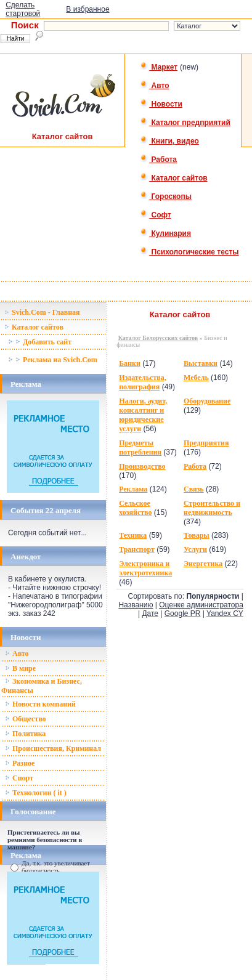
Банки (130, 363)
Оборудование (207, 401)
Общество (26, 719)
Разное (20, 763)
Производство (142, 466)
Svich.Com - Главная (42, 312)
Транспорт (137, 549)
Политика (25, 734)
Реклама (133, 489)
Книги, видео (169, 141)
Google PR (183, 614)
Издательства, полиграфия (143, 382)
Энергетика (203, 564)
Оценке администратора (201, 605)
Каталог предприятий (185, 123)
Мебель (196, 378)
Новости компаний (40, 704)
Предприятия (206, 443)
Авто (154, 86)
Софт (156, 215)
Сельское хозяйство (135, 508)
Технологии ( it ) (36, 793)
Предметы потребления (140, 447)
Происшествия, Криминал (53, 748)
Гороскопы (166, 196)
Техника (133, 535)
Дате (150, 614)
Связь (194, 489)
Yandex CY (225, 614)
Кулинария (165, 233)
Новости (161, 104)
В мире (20, 668)
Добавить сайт (40, 342)
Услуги (195, 549)
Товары (197, 535)
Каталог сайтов (173, 178)
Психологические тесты (189, 252)
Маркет (159, 67)
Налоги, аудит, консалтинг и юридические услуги (143, 415)
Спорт (19, 778)
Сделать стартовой (23, 9)
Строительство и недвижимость (212, 508)
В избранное (87, 9)
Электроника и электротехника (145, 568)
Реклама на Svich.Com (53, 360)
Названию (136, 605)
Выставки (201, 363)
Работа (158, 160)
